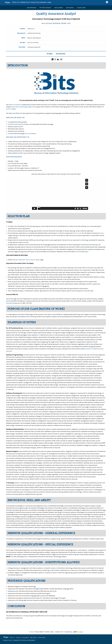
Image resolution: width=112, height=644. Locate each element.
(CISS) (73, 107)
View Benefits (61, 54)
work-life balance (31, 134)
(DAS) (50, 105)
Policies (18, 638)
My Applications (45, 8)
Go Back (50, 54)
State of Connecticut (15, 105)
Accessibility (25, 638)
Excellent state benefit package (18, 124)
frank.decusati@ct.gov (13, 303)
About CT (13, 638)
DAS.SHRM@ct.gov (82, 252)
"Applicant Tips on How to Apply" (29, 260)
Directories (34, 638)
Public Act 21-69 (78, 233)
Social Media (42, 638)
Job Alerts (70, 8)
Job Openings (31, 8)
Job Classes (59, 8)
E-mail (31, 632)
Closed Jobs (81, 8)
